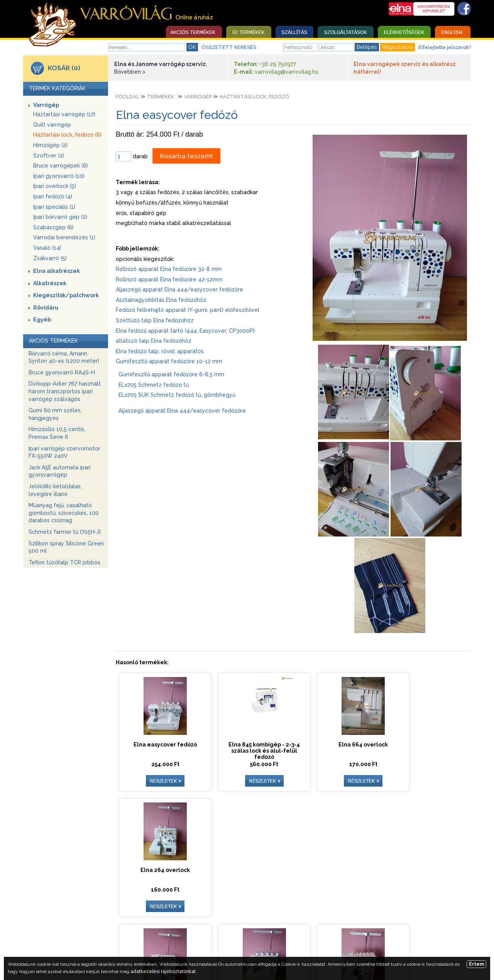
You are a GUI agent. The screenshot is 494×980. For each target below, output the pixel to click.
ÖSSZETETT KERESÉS (229, 47)
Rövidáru (46, 308)
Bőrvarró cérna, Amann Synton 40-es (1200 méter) (64, 357)
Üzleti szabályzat (244, 938)
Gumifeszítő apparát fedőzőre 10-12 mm (169, 361)
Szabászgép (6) (53, 227)
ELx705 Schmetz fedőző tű (154, 385)
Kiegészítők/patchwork (66, 295)
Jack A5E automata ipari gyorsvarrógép (60, 471)
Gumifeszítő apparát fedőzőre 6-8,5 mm (171, 374)
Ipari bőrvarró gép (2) (60, 217)
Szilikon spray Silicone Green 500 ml (66, 547)
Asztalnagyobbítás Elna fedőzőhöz (161, 300)
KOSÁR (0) (64, 68)
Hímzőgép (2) (50, 145)
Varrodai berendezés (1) (64, 237)
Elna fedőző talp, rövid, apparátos (160, 351)
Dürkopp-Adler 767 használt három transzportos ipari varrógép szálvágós (65, 391)
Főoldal (127, 97)
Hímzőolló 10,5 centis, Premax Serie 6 (57, 433)
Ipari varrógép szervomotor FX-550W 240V (64, 452)
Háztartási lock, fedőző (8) (67, 135)
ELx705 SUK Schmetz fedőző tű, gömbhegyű (177, 395)
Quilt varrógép (52, 125)
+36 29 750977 (278, 64)
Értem (476, 964)
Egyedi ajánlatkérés (304, 938)
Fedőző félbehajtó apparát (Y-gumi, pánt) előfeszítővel (188, 310)
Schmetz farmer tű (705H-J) (65, 532)
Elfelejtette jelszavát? (445, 47)
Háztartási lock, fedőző (254, 97)
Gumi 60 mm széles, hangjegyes (55, 414)
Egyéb (42, 320)
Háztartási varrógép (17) (64, 114)
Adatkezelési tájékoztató (374, 938)
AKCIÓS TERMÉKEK (53, 341)
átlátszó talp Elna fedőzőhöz (154, 341)
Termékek (161, 97)
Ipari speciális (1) (54, 207)
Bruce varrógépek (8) (61, 166)
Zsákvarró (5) (50, 258)
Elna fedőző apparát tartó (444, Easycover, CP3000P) (185, 331)
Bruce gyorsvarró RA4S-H (62, 372)
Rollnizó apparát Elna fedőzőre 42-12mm (169, 279)
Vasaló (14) (47, 248)
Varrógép (46, 105)
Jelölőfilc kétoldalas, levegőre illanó (55, 490)
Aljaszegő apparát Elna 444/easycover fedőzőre (179, 289)
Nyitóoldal (100, 938)
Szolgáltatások (145, 938)
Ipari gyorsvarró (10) (59, 176)
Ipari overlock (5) (55, 186)
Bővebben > (130, 72)
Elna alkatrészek (57, 271)
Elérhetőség (193, 938)
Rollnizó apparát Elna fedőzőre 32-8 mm (169, 269)
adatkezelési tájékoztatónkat (163, 972)
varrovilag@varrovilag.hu (287, 72)
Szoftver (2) (49, 156)
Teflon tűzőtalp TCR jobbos (64, 562)
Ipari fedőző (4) (53, 196)
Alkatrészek (50, 283)
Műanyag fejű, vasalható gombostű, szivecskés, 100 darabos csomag (64, 513)
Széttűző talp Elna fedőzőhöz (155, 320)
